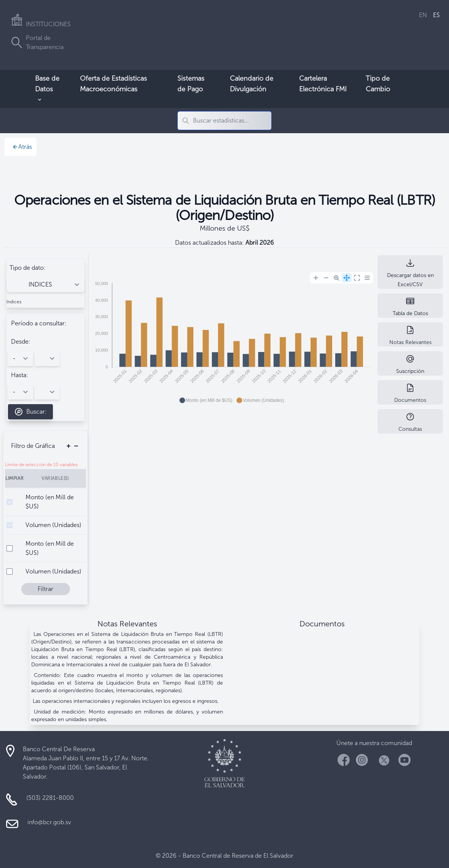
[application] (232, 339)
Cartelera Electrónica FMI (323, 84)
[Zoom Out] (326, 278)
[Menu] (367, 278)
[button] (206, 400)
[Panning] (347, 278)
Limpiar (14, 478)
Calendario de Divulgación (252, 84)
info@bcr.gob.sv (49, 822)
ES (436, 15)
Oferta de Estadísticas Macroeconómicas (113, 84)
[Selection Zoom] (336, 278)
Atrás (22, 147)
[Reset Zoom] (357, 278)
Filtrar (45, 589)
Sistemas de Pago (191, 84)
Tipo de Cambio (378, 84)
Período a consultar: (39, 323)
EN (423, 15)
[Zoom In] (316, 278)
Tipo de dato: (28, 268)
